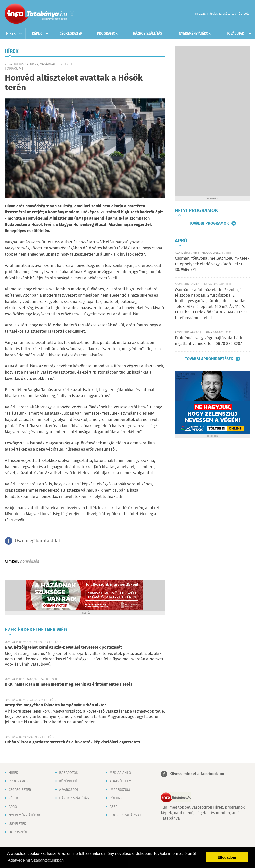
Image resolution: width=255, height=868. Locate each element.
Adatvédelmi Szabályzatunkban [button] (36, 860)
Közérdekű (68, 781)
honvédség (30, 561)
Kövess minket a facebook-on (197, 774)
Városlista (72, 14)
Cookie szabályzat (125, 815)
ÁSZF (113, 807)
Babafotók (69, 773)
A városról (69, 790)
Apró (13, 807)
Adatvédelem (121, 781)
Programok (107, 34)
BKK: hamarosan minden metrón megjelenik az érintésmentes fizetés (69, 684)
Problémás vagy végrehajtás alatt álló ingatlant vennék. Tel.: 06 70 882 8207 (209, 341)
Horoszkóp (18, 832)
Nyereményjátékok (195, 34)
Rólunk (116, 798)
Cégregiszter (71, 34)
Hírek (11, 34)
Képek (37, 34)
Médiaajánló (120, 773)
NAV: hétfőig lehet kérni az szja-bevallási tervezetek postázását (63, 647)
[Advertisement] (212, 121)
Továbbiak (235, 34)
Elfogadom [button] (227, 857)
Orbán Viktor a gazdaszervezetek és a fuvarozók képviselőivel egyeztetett (73, 742)
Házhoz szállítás (148, 34)
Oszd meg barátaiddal (37, 541)
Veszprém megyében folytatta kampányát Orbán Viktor (55, 705)
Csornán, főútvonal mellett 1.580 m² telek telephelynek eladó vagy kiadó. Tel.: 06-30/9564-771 (212, 264)
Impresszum (120, 790)
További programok (209, 223)
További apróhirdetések (209, 359)
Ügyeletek (17, 824)
